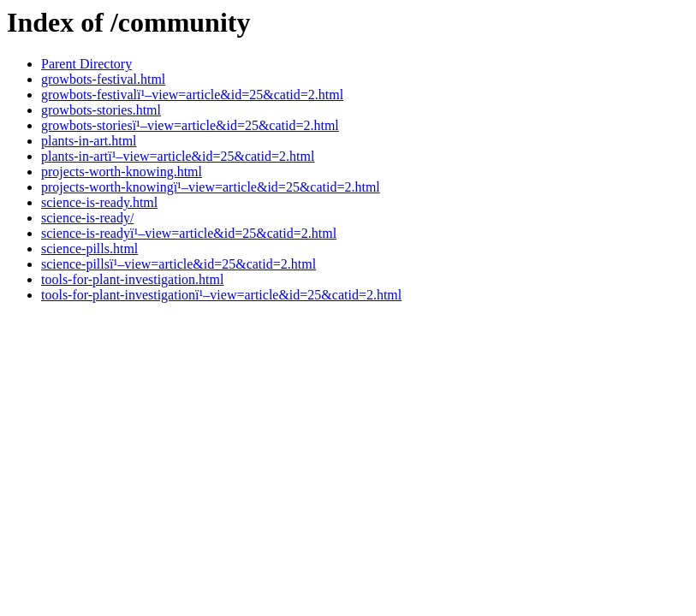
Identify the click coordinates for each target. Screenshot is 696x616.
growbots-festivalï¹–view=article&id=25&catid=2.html (192, 95)
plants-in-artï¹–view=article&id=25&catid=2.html (178, 156)
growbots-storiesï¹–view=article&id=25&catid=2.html (190, 125)
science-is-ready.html (99, 202)
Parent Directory (86, 64)
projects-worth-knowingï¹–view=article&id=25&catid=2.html (211, 187)
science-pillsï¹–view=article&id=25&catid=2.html (178, 264)
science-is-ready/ (87, 218)
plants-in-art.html (89, 141)
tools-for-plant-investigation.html (132, 279)
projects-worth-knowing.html (122, 172)
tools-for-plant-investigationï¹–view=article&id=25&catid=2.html (221, 295)
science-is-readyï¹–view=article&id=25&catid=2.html (189, 233)
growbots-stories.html (101, 110)
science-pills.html (89, 249)
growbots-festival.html (103, 79)
